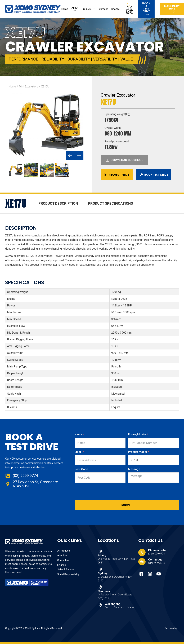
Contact (103, 9)
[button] (70, 155)
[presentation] (101, 491)
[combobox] (132, 443)
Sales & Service (66, 570)
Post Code (81, 469)
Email (78, 452)
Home (65, 9)
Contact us (63, 560)
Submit (127, 505)
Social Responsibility (68, 574)
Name (78, 434)
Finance (115, 9)
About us (75, 9)
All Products (64, 551)
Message (134, 469)
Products (87, 9)
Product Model (138, 452)
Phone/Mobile (137, 434)
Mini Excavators (28, 87)
